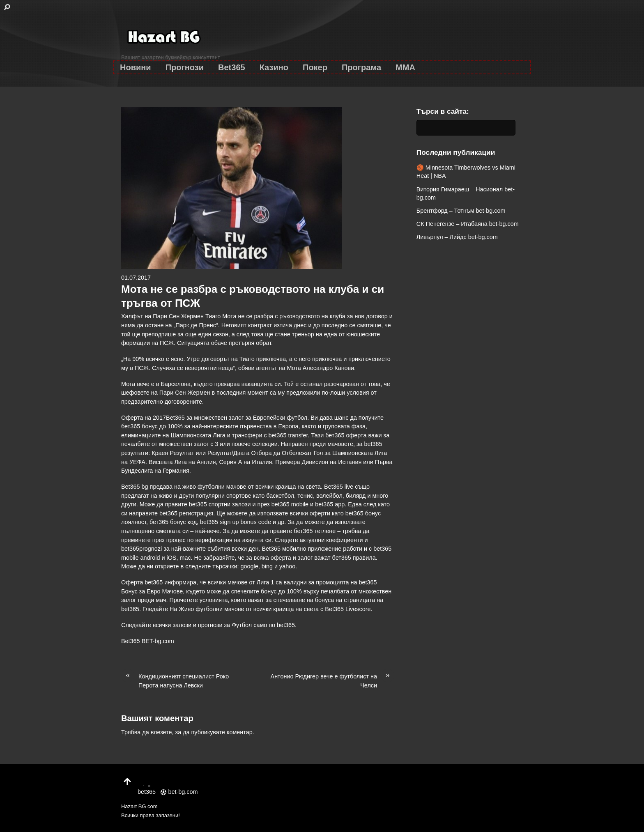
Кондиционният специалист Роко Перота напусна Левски (175, 680)
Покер (315, 67)
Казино (274, 67)
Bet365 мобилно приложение (301, 549)
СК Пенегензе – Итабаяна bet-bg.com (468, 224)
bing (267, 566)
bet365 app (330, 504)
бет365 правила (354, 558)
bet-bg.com (179, 792)
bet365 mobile (290, 504)
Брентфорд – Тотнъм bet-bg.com (461, 211)
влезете (161, 732)
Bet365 (232, 67)
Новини (136, 67)
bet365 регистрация (186, 513)
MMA (405, 67)
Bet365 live (339, 487)
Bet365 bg (135, 487)
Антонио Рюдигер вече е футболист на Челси (333, 680)
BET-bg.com (158, 641)
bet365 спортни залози (220, 504)
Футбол (242, 625)
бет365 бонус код (173, 522)
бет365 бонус (139, 426)
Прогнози (185, 67)
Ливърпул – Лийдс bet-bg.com (457, 237)
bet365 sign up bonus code (236, 522)
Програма (361, 67)
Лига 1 (265, 582)
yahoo (287, 566)
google (250, 566)
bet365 (286, 625)
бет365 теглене (315, 531)
